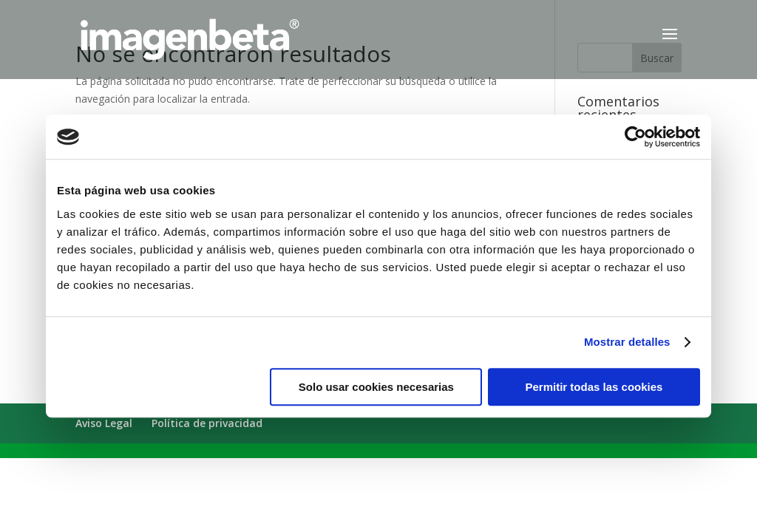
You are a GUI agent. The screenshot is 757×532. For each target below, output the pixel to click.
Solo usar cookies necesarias (376, 387)
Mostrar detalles (627, 342)
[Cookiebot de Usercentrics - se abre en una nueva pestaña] (635, 137)
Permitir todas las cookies (594, 387)
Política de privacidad (207, 423)
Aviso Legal (104, 423)
